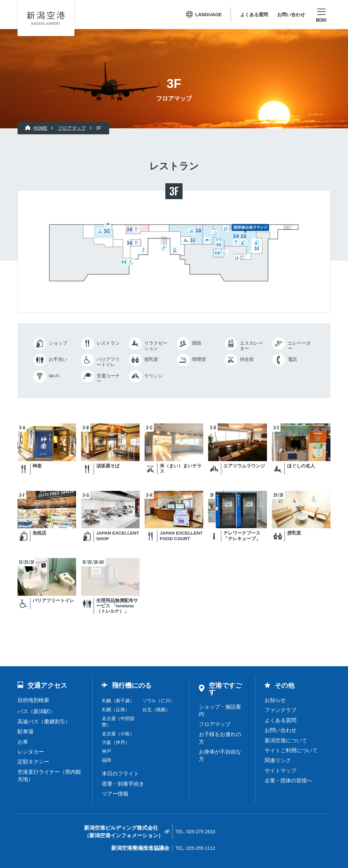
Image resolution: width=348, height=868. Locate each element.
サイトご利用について (291, 750)
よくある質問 (254, 15)
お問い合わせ (291, 15)
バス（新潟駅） (36, 711)
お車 (23, 742)
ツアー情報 (115, 794)
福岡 (107, 760)
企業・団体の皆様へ (288, 781)
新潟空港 (46, 18)
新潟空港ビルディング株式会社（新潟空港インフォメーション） (124, 831)
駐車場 (25, 732)
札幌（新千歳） (118, 701)
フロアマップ (215, 724)
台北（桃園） (156, 710)
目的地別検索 (33, 700)
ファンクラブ (281, 710)
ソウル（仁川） (158, 701)
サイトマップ (281, 771)
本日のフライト (120, 774)
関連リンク (278, 760)
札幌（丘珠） (116, 710)
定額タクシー (33, 762)
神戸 (107, 751)
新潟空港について (286, 740)
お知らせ (275, 700)
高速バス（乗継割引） (44, 722)
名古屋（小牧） (118, 734)
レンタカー (31, 752)
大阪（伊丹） (116, 742)
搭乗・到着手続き (123, 784)
